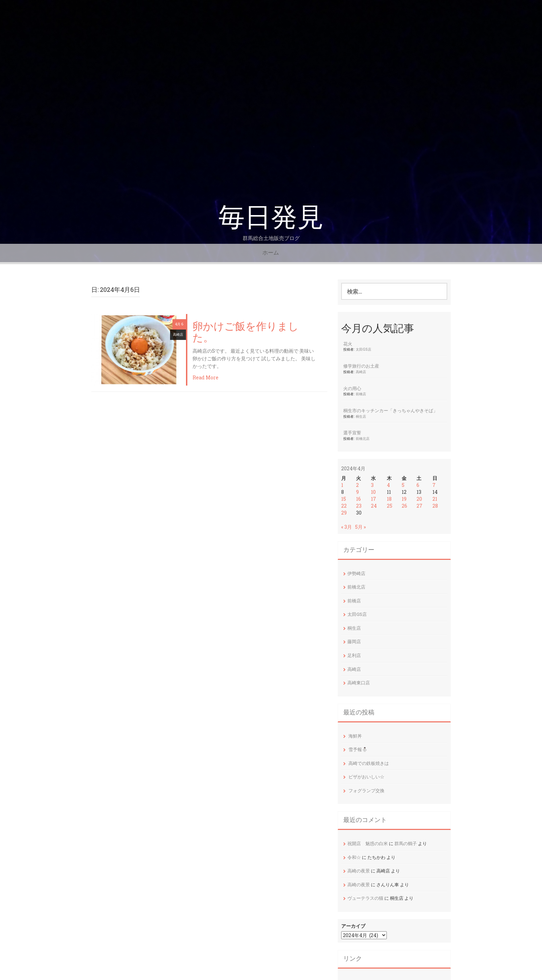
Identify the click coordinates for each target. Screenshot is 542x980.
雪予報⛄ (358, 749)
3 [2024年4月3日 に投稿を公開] (372, 485)
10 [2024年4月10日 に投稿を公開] (373, 492)
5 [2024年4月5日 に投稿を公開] (403, 485)
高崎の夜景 (359, 871)
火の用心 (352, 388)
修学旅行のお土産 (361, 366)
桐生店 (361, 416)
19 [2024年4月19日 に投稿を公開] (404, 499)
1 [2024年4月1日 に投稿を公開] (342, 485)
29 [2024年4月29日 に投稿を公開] (344, 513)
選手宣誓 (352, 433)
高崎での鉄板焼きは (369, 763)
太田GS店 (363, 349)
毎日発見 (271, 217)
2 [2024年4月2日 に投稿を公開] (357, 485)
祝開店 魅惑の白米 (368, 843)
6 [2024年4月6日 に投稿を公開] (418, 485)
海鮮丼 (355, 736)
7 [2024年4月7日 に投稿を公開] (434, 485)
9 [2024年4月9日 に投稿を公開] (357, 492)
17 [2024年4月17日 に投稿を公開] (373, 499)
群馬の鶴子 (406, 843)
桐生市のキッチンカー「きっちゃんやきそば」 (390, 410)
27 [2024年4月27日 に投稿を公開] (419, 506)
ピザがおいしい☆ (366, 777)
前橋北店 (363, 438)
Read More (205, 377)
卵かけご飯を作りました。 (246, 332)
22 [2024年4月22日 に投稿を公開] (344, 506)
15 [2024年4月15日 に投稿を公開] (344, 499)
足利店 (354, 655)
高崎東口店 (359, 683)
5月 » (360, 527)
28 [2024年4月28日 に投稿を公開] (435, 506)
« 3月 (347, 527)
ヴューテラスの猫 (365, 898)
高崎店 (178, 335)
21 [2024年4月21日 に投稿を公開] (435, 499)
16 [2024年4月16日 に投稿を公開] (358, 499)
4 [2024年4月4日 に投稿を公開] (388, 485)
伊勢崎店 (356, 573)
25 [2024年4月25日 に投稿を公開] (390, 506)
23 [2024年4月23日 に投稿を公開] (359, 506)
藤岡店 (354, 641)
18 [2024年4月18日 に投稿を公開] (389, 499)
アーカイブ (353, 926)
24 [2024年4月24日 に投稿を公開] (374, 506)
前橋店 (361, 394)
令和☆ (354, 857)
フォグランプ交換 (366, 791)
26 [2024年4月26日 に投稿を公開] (404, 506)
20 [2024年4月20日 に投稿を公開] (419, 499)
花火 (348, 344)
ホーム (271, 253)
